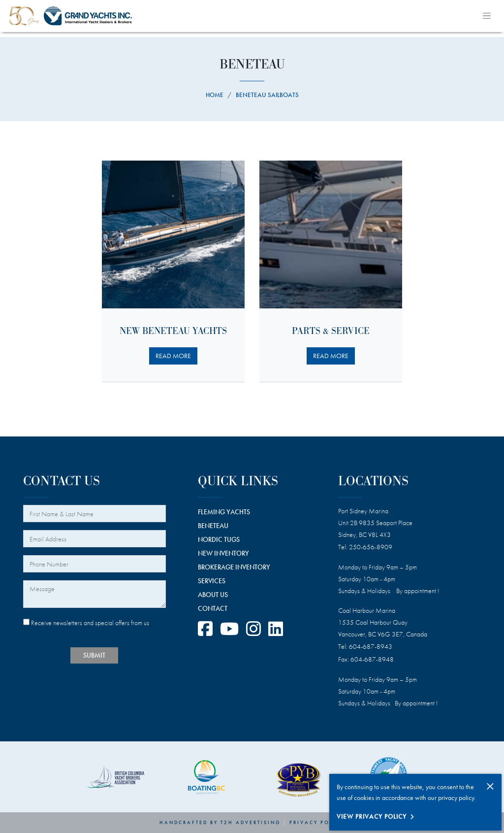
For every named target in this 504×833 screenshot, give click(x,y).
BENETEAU (213, 526)
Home (215, 95)
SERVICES (212, 581)
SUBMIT (94, 655)
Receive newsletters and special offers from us (86, 623)
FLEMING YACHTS (224, 512)
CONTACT (213, 608)
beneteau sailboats (267, 95)
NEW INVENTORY (223, 553)
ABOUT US (213, 595)
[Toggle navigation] (487, 16)
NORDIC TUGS (219, 539)
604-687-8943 (371, 646)
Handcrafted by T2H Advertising (220, 822)
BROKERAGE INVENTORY (234, 567)
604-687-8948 (372, 659)
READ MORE (173, 356)
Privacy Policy (317, 822)
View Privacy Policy (372, 816)
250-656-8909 (371, 547)
